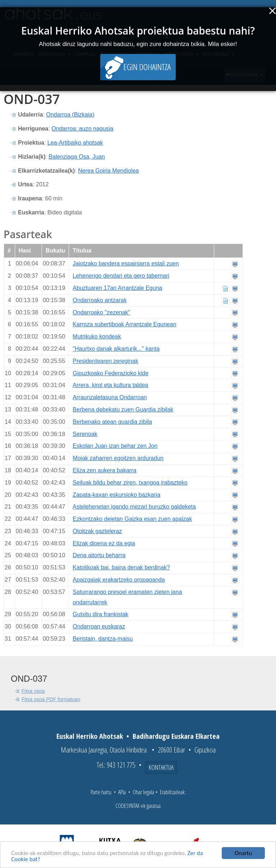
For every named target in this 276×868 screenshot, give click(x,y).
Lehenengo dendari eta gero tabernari (121, 276)
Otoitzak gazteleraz (97, 531)
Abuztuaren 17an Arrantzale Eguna (117, 288)
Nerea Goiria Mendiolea (108, 171)
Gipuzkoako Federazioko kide (111, 373)
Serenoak (85, 434)
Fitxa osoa (33, 691)
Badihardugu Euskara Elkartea (176, 736)
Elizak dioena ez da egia (104, 543)
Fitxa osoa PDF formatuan (51, 699)
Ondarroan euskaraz (99, 626)
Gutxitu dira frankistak (100, 614)
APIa (122, 792)
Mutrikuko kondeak (97, 337)
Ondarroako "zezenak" (101, 312)
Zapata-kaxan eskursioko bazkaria (116, 495)
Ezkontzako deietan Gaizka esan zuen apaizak (132, 519)
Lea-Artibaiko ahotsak (75, 143)
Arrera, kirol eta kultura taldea (110, 385)
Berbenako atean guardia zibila (112, 422)
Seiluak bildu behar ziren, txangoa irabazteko (130, 483)
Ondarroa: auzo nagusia (82, 129)
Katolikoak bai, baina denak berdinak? (121, 567)
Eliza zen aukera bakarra (104, 470)
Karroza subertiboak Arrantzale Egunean (124, 324)
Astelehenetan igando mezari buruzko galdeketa (134, 507)
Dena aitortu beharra (99, 555)
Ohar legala (143, 792)
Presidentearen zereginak (105, 361)
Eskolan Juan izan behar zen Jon (115, 446)
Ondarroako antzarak (100, 300)
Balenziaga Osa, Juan (77, 157)
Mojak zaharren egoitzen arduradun (118, 458)
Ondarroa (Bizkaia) (70, 115)
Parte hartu (101, 792)
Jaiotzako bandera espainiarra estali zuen (126, 263)
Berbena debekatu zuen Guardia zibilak (123, 410)
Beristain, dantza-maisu (103, 639)
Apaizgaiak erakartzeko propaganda (119, 580)
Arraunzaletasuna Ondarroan (110, 397)
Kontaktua (161, 767)
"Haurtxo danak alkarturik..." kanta (116, 349)
